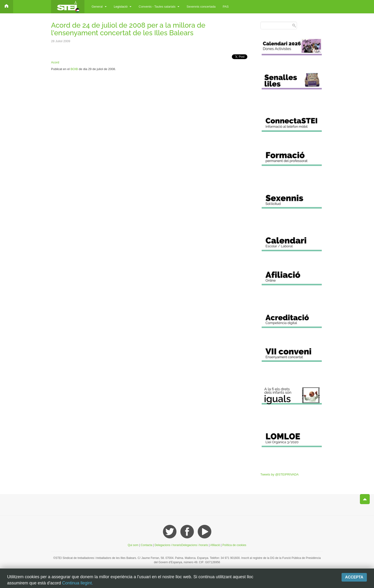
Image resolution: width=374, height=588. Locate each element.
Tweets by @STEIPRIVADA (280, 474)
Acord (55, 62)
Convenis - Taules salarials (159, 7)
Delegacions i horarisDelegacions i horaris (181, 545)
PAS (226, 7)
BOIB (74, 69)
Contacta (147, 545)
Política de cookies (234, 545)
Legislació (123, 7)
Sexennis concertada (201, 7)
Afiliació (216, 545)
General (99, 7)
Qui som (133, 545)
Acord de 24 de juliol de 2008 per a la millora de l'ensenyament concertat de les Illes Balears (128, 29)
